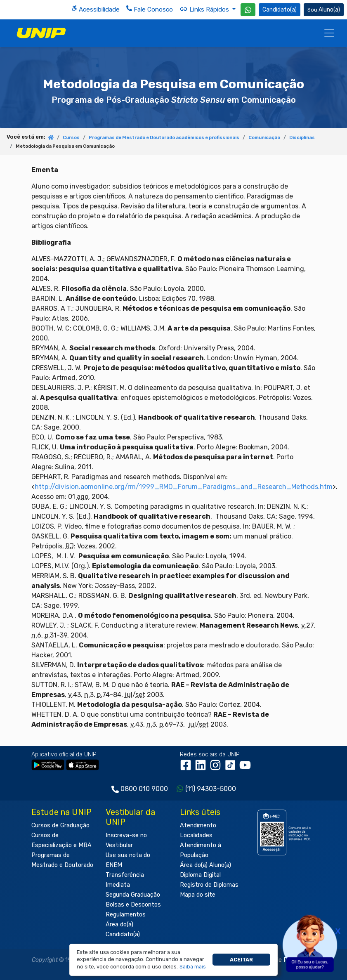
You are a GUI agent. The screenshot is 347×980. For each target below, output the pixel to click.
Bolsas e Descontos (133, 905)
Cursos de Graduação (60, 825)
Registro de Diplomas (209, 885)
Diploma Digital (200, 875)
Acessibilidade (96, 9)
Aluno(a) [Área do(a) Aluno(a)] (324, 10)
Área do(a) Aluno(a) (205, 865)
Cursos (71, 138)
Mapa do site (198, 895)
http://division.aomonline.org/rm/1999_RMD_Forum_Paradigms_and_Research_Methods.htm (184, 487)
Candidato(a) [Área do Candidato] (280, 10)
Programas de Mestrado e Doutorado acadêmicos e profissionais (164, 138)
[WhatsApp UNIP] (248, 10)
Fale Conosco (150, 9)
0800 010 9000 (144, 789)
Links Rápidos (205, 9)
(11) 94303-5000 (211, 789)
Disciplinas (302, 138)
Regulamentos (126, 915)
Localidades (196, 835)
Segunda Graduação (133, 895)
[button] (193, 967)
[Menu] (329, 33)
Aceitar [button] (241, 960)
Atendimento (198, 825)
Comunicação (264, 138)
